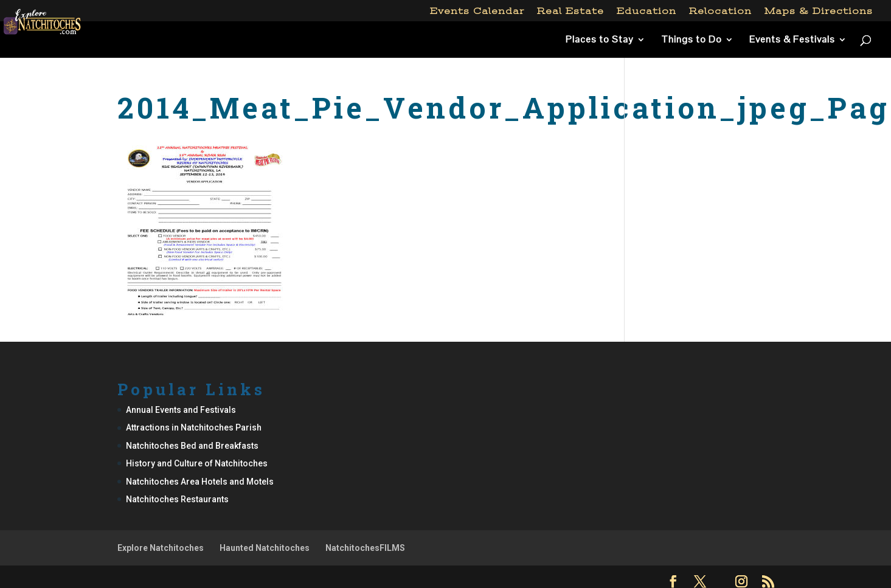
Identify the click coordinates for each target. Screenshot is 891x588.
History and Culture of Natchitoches (197, 463)
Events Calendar (477, 11)
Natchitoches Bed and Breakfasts (192, 446)
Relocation (720, 11)
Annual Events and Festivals (181, 410)
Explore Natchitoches (161, 548)
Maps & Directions (819, 11)
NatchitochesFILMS (365, 548)
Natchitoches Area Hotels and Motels (200, 482)
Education (647, 11)
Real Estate (570, 11)
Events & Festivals (792, 40)
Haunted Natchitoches (265, 548)
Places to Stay (600, 40)
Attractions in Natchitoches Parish (194, 427)
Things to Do (692, 40)
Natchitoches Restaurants (177, 499)
